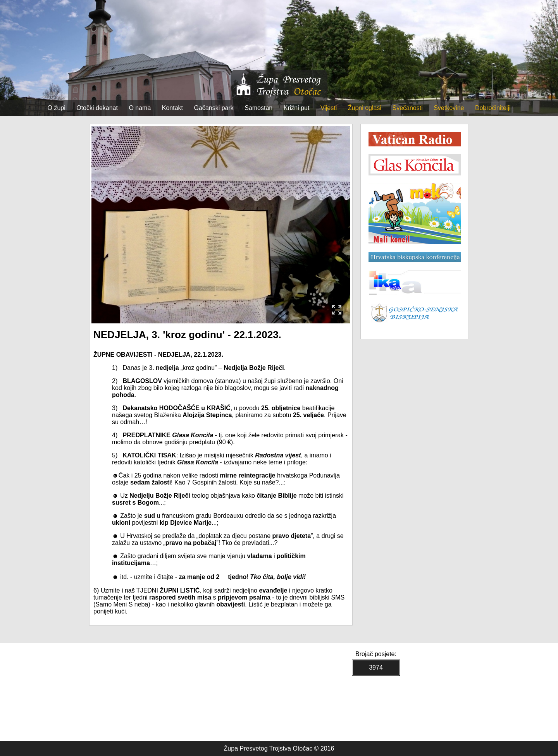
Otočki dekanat (97, 108)
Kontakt (172, 108)
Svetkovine (449, 108)
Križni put (297, 108)
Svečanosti (407, 108)
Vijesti (329, 108)
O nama (140, 108)
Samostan (258, 108)
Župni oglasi (365, 108)
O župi (57, 108)
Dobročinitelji (493, 108)
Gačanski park (214, 108)
